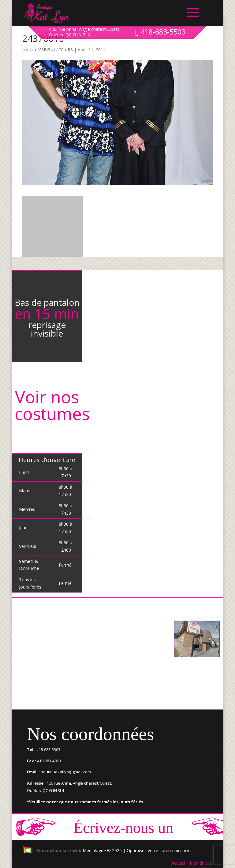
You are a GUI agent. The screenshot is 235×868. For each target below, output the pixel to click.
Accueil (178, 863)
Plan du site (201, 863)
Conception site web (52, 850)
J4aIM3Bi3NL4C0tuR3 (51, 50)
